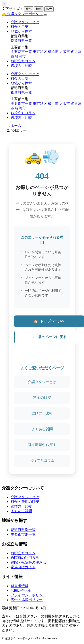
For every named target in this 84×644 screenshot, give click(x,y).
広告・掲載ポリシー (27, 600)
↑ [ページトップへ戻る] (4, 4)
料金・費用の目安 (25, 502)
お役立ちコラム (23, 61)
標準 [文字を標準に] (39, 9)
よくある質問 (42, 429)
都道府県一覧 (21, 41)
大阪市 (65, 52)
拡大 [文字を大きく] (49, 9)
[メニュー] (45, 15)
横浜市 (53, 52)
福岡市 (20, 56)
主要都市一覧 (21, 52)
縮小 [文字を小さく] (29, 9)
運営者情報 (20, 586)
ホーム (16, 126)
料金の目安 (20, 27)
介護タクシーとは (25, 22)
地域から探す (21, 31)
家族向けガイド (23, 567)
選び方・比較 (21, 66)
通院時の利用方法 (25, 558)
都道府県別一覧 (23, 530)
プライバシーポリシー (28, 595)
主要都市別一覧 (23, 534)
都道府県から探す (42, 445)
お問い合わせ (21, 590)
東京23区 (40, 52)
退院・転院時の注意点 (28, 562)
